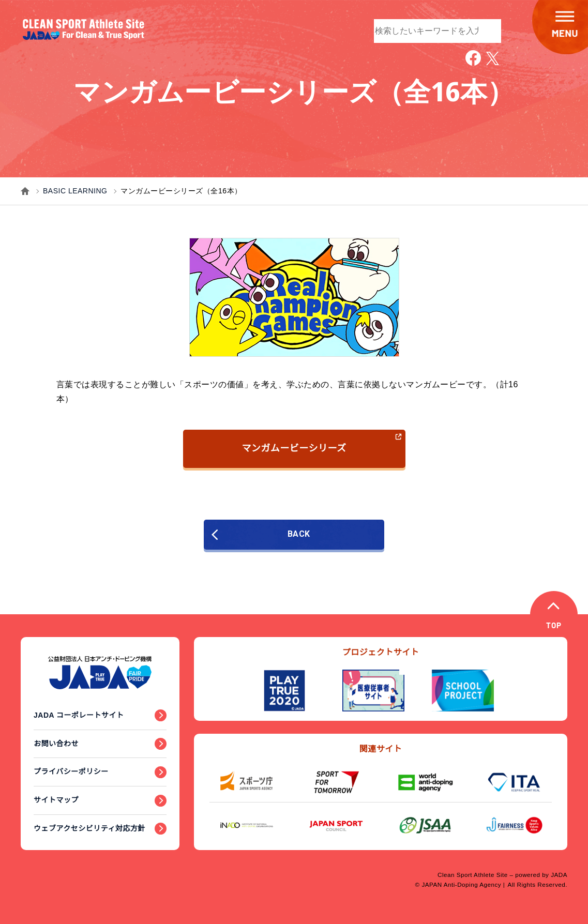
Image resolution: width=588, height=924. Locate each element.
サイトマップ (56, 800)
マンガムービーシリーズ (322, 443)
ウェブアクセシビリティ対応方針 (89, 828)
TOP (555, 627)
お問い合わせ (56, 744)
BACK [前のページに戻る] (270, 534)
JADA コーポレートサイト (79, 715)
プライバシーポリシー (71, 771)
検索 (488, 30)
